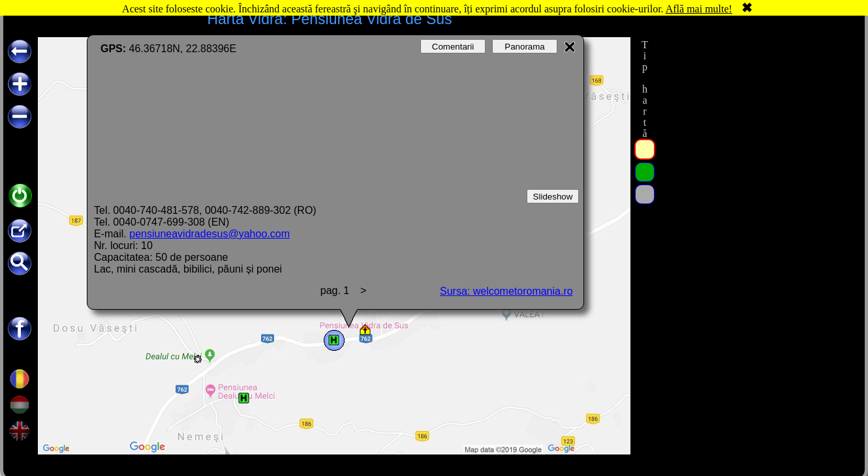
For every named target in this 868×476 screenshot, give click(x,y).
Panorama (525, 47)
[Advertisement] (756, 119)
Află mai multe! (699, 9)
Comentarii (453, 47)
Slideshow (553, 197)
